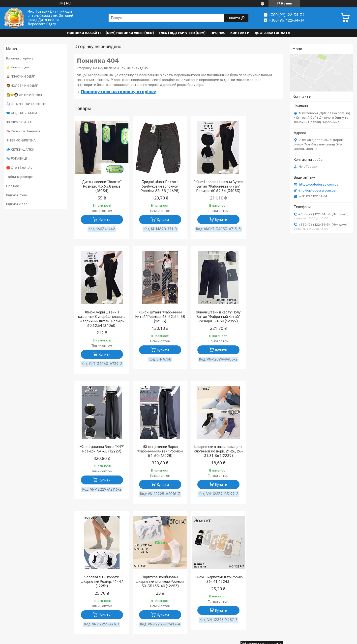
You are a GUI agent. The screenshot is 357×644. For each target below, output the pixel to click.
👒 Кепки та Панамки (23, 131)
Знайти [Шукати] (234, 18)
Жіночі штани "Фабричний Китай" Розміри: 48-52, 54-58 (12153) (99, 326)
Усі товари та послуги (260, 524)
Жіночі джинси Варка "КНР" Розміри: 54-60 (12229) (205, 324)
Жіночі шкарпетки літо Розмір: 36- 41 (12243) (258, 454)
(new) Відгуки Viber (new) (182, 33)
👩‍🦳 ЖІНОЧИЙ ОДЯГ (20, 76)
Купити (102, 220)
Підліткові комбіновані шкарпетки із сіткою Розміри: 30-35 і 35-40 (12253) (205, 459)
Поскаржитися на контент (230, 544)
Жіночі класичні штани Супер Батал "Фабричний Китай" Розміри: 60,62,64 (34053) (205, 189)
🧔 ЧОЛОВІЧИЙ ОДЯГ (22, 86)
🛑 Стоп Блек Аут (20, 168)
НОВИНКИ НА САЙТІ (84, 33)
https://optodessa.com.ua (319, 184)
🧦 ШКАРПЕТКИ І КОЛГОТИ (26, 104)
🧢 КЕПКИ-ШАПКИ (20, 150)
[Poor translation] (18, 572)
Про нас (218, 33)
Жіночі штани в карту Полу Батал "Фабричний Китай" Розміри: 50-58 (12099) (152, 326)
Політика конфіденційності (270, 544)
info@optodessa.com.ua (317, 190)
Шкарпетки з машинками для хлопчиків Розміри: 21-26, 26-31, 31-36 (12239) (99, 457)
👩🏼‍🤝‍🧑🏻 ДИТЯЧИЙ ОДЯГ (24, 95)
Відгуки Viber (16, 204)
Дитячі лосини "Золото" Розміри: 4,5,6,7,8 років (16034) (99, 186)
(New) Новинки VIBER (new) (130, 33)
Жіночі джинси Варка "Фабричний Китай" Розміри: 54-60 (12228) (258, 326)
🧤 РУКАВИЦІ (16, 158)
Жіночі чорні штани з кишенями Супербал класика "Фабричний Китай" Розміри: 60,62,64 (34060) (258, 191)
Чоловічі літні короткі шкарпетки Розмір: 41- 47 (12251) (152, 457)
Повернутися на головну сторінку (119, 92)
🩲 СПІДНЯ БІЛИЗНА (22, 113)
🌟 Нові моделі (18, 67)
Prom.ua (203, 539)
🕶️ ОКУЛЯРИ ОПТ (19, 122)
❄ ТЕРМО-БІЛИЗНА (21, 140)
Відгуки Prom (16, 195)
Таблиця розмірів (20, 177)
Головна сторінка (20, 58)
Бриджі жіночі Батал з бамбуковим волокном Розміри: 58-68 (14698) (152, 186)
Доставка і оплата (272, 33)
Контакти (240, 33)
